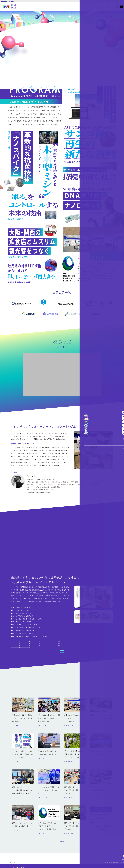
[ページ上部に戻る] (118, 846)
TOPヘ (62, 845)
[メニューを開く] (119, 6)
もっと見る (62, 824)
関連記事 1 (62, 617)
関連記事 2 (62, 625)
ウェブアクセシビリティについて (109, 862)
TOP (5, 854)
